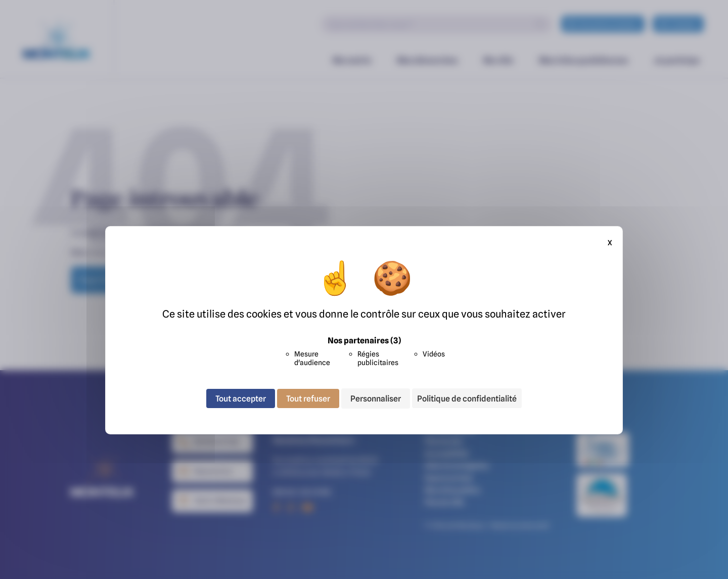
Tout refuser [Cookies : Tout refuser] (308, 398)
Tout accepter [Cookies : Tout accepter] (241, 398)
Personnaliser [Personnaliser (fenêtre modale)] (376, 398)
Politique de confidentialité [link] (467, 398)
